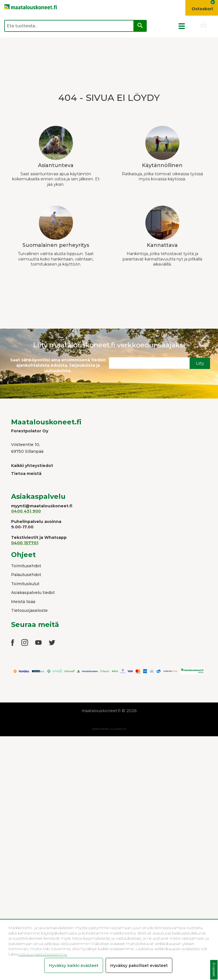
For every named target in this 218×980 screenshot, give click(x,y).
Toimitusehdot (26, 566)
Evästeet (214, 970)
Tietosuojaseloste (29, 610)
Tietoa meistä (26, 474)
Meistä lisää (23, 602)
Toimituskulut (25, 584)
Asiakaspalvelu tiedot (33, 593)
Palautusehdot (26, 575)
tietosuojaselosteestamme (43, 954)
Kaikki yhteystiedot (32, 466)
